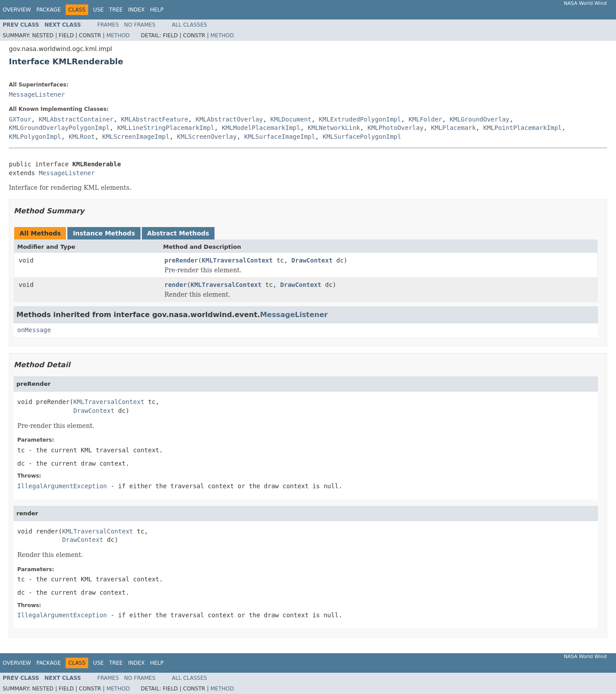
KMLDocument (291, 119)
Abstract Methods (178, 233)
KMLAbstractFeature (155, 119)
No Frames (140, 25)
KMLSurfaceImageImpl (280, 137)
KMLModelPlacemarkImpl (261, 128)
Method (118, 35)
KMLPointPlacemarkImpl (523, 128)
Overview (17, 10)
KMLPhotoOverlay (395, 128)
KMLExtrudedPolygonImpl (360, 119)
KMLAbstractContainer (76, 119)
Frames (108, 25)
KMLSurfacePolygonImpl (362, 137)
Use (98, 10)
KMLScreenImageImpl (136, 137)
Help (157, 10)
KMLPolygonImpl (35, 137)
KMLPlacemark (454, 128)
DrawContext (312, 260)
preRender (181, 260)
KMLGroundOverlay (480, 119)
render (176, 285)
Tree (116, 10)
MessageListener (37, 94)
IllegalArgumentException (62, 486)
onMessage (34, 330)
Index (136, 10)
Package (49, 10)
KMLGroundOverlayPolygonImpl (59, 128)
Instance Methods (104, 233)
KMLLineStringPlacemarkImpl (166, 128)
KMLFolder (425, 119)
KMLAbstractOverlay (229, 119)
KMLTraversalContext (237, 260)
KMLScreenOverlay (207, 137)
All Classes (189, 25)
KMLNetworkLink (334, 128)
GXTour (20, 119)
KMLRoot (82, 137)
